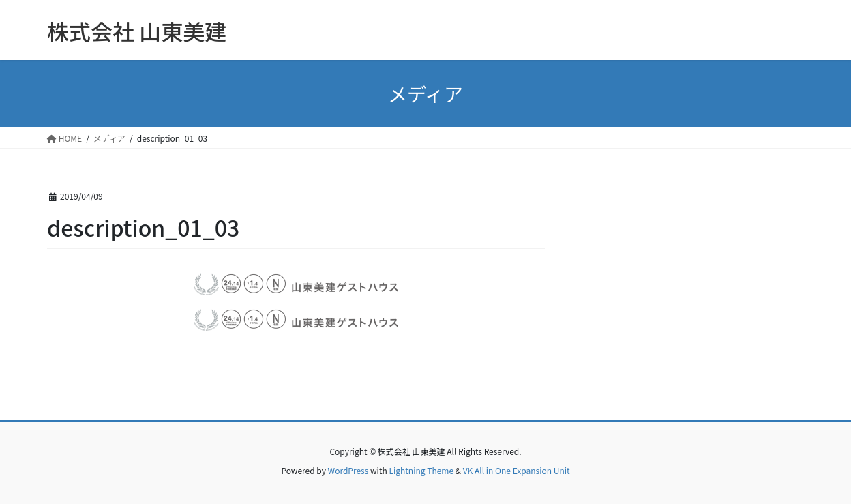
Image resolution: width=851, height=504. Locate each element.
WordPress (348, 470)
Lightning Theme (421, 470)
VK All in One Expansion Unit (517, 470)
